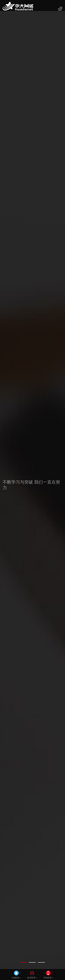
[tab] (23, 962)
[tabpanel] (32, 490)
